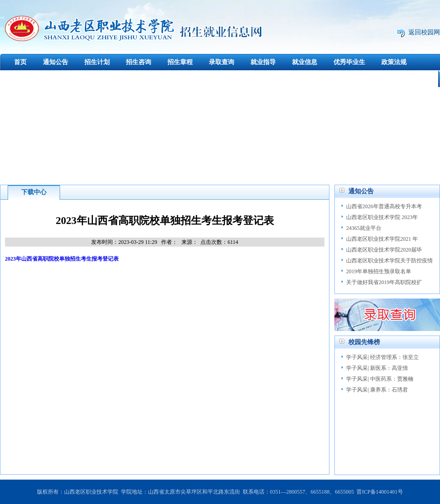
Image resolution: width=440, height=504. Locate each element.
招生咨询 (139, 62)
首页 (20, 62)
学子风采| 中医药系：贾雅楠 (380, 379)
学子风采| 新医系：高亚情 (377, 368)
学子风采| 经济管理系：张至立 (382, 357)
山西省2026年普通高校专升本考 (384, 206)
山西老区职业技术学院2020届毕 (384, 250)
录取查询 (222, 62)
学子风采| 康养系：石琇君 (377, 390)
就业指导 (263, 62)
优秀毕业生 (349, 62)
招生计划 (97, 62)
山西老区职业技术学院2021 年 (382, 239)
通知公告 (56, 62)
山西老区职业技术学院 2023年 (382, 217)
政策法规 (394, 62)
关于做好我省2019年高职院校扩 (384, 282)
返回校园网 (424, 32)
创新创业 (62, 79)
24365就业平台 (364, 228)
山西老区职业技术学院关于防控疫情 (389, 261)
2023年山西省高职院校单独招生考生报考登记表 (62, 259)
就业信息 (305, 62)
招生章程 (180, 62)
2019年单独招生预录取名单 (379, 271)
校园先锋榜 (364, 342)
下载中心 (21, 79)
